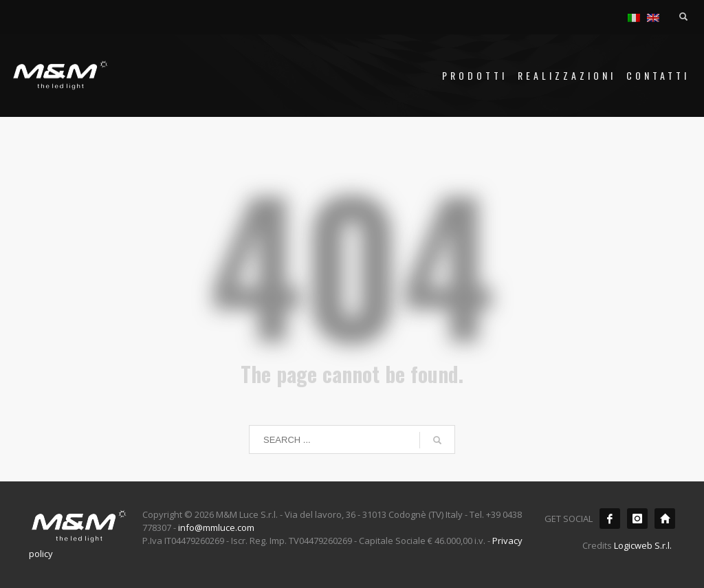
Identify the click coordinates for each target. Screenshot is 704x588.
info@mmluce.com (216, 527)
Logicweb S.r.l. (643, 545)
